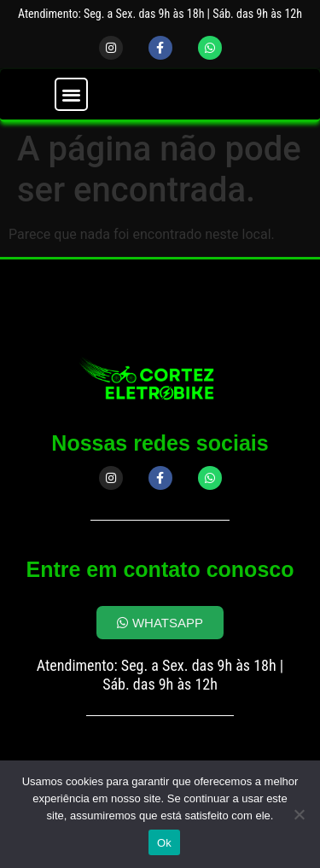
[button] (71, 94)
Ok (164, 843)
